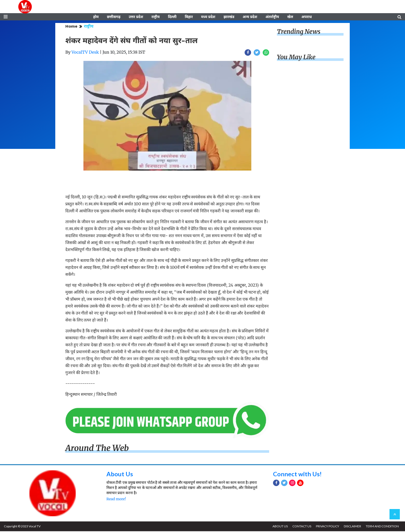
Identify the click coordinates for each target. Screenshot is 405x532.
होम (96, 17)
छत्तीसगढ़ (114, 17)
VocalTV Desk (85, 53)
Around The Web (97, 449)
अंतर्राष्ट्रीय (272, 17)
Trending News (299, 32)
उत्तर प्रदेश (136, 17)
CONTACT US (301, 527)
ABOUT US (279, 527)
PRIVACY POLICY (327, 527)
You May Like (296, 58)
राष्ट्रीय (155, 17)
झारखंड (229, 17)
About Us (120, 474)
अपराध (307, 17)
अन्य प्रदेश (250, 17)
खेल (290, 17)
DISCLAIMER (352, 527)
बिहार (189, 17)
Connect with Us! (298, 474)
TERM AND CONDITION (382, 527)
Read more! (116, 500)
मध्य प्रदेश (208, 17)
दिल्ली (172, 17)
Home (71, 27)
